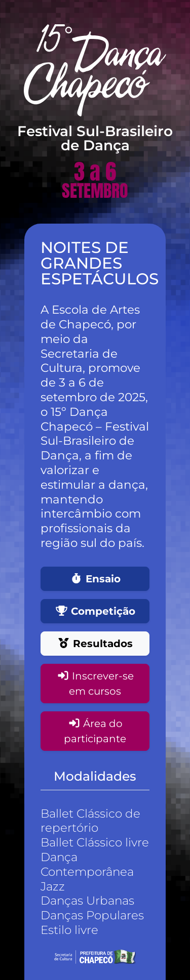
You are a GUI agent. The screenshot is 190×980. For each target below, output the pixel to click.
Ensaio (95, 579)
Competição (95, 611)
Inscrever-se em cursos (95, 684)
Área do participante (95, 731)
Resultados (95, 644)
